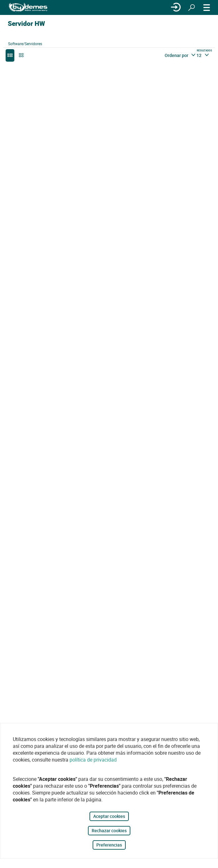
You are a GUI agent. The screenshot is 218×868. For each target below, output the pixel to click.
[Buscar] (191, 7)
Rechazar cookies (109, 830)
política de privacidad (93, 760)
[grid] (21, 55)
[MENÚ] (207, 7)
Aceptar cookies (109, 816)
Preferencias (109, 845)
